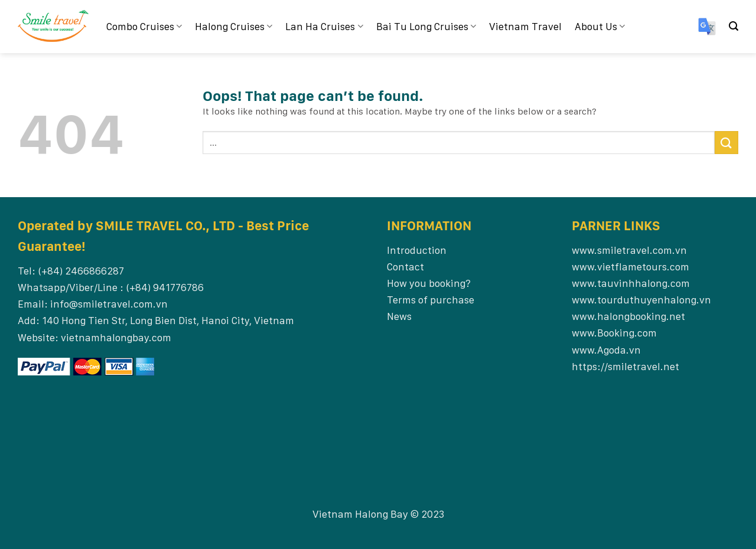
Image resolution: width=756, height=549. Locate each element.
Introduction (417, 250)
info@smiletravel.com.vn (109, 304)
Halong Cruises (234, 26)
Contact (405, 267)
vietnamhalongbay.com (116, 337)
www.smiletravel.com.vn (629, 250)
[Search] (734, 26)
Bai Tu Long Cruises (426, 26)
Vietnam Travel (525, 26)
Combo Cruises (144, 26)
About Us (600, 26)
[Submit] (726, 143)
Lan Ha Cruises (324, 26)
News (399, 316)
